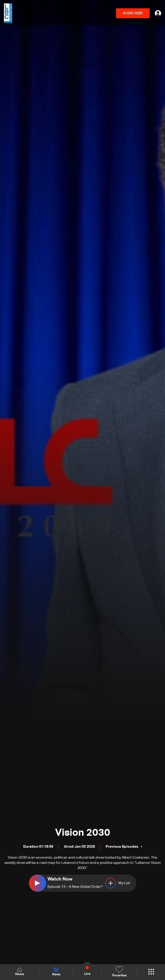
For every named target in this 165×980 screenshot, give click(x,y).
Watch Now (60, 879)
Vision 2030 (83, 833)
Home (20, 972)
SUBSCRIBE (133, 13)
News (56, 972)
